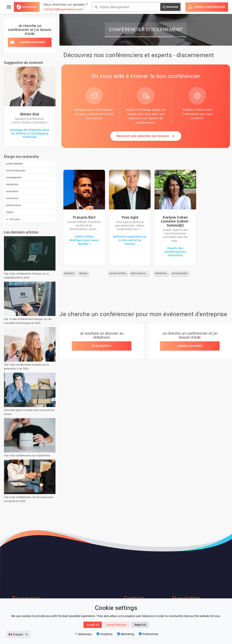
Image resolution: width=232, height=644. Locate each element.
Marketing (126, 634)
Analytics (105, 634)
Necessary (83, 634)
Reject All (140, 625)
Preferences (149, 634)
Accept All (93, 625)
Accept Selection (116, 625)
